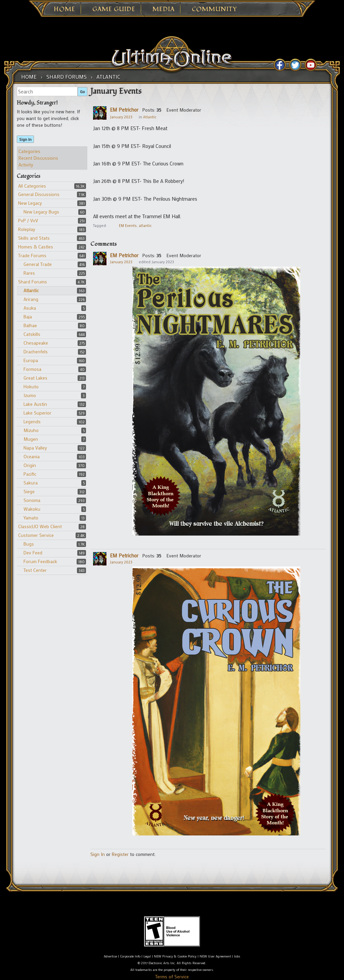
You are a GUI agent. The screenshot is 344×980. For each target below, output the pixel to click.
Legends (32, 421)
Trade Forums (32, 255)
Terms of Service (172, 976)
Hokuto (31, 386)
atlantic (145, 226)
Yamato (31, 518)
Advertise (110, 956)
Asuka (30, 308)
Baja (28, 317)
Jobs (237, 956)
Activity (26, 165)
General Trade (38, 264)
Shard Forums (33, 282)
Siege (29, 491)
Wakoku (32, 509)
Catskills (32, 334)
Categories (29, 151)
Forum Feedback (40, 561)
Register (120, 854)
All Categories (32, 186)
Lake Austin (35, 404)
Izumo (30, 395)
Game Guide (114, 9)
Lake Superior (37, 413)
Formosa (32, 369)
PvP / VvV (28, 220)
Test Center (35, 570)
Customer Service (36, 535)
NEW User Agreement (215, 956)
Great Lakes (35, 378)
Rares (29, 273)
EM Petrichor (124, 110)
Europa (31, 360)
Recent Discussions (38, 158)
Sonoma (32, 500)
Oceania (32, 456)
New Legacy (30, 203)
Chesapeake (36, 343)
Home (64, 9)
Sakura (31, 483)
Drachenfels (36, 351)
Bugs (29, 544)
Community (214, 9)
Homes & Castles (36, 247)
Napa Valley (35, 448)
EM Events (128, 226)
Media (164, 9)
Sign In (25, 139)
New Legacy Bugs (41, 212)
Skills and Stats (34, 238)
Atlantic (31, 290)
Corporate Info (130, 956)
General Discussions (39, 194)
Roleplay (27, 229)
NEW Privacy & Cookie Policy (175, 956)
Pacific (30, 474)
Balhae (30, 325)
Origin (30, 465)
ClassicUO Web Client (40, 526)
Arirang (31, 299)
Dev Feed (33, 553)
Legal (147, 956)
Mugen (31, 439)
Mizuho (31, 430)
